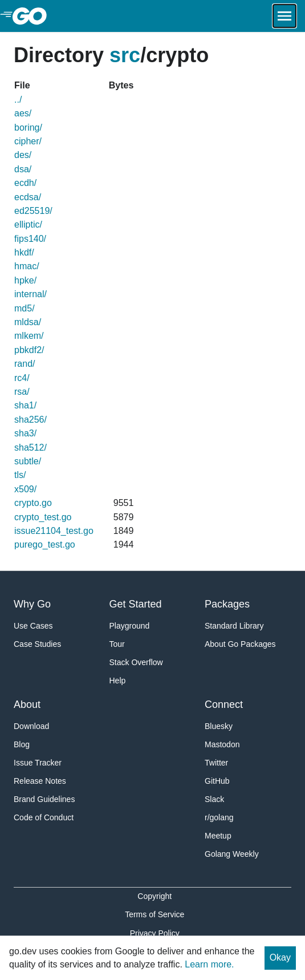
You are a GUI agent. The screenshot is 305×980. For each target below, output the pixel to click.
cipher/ (28, 141)
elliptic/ (28, 224)
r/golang (219, 817)
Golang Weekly (232, 854)
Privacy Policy (155, 933)
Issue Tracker (38, 763)
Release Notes (40, 781)
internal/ (30, 294)
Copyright (154, 896)
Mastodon (222, 744)
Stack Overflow (136, 662)
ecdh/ (25, 183)
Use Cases (33, 626)
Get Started (136, 604)
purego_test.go (45, 544)
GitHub (217, 781)
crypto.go (33, 503)
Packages (227, 604)
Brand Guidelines (44, 799)
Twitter (216, 763)
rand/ (25, 364)
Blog (22, 744)
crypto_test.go (43, 517)
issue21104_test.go (54, 531)
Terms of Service (154, 914)
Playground (130, 626)
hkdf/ (24, 252)
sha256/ (30, 420)
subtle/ (28, 461)
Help (118, 681)
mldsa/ (28, 322)
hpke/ (25, 280)
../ (18, 100)
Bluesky (219, 726)
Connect (224, 704)
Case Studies (37, 644)
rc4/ (22, 378)
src (125, 55)
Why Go (32, 604)
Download (31, 726)
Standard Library (234, 626)
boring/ (28, 127)
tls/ (20, 475)
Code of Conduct (44, 817)
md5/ (25, 308)
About (27, 704)
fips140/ (30, 239)
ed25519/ (33, 211)
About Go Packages (240, 644)
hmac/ (27, 266)
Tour (117, 644)
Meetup (218, 836)
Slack (214, 799)
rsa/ (22, 392)
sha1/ (25, 405)
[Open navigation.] (284, 16)
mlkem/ (29, 336)
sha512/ (30, 448)
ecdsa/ (28, 197)
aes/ (23, 113)
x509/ (25, 489)
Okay (280, 957)
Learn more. (209, 964)
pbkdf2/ (29, 350)
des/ (23, 155)
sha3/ (25, 433)
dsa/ (23, 169)
